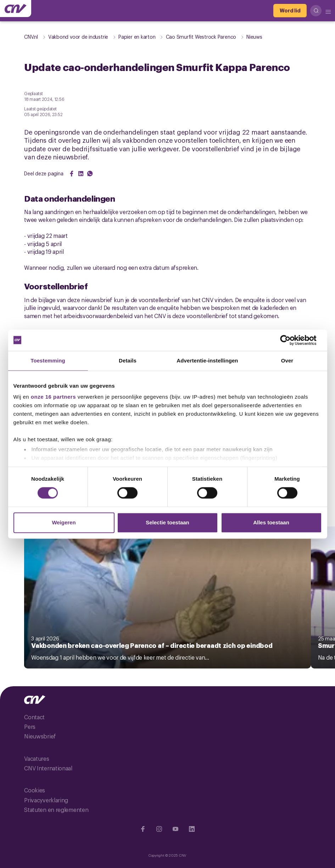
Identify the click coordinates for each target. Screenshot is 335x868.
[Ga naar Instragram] (159, 829)
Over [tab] (287, 361)
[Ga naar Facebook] (143, 829)
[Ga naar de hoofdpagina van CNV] (16, 9)
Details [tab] (128, 361)
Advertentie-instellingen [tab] (207, 361)
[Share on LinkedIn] (81, 174)
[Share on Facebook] (72, 174)
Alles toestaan (271, 522)
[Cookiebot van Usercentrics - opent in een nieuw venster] (291, 340)
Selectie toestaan (167, 522)
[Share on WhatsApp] (90, 174)
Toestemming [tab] (48, 361)
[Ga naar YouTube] (175, 829)
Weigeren (64, 522)
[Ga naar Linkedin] (192, 829)
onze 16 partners (53, 397)
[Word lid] (290, 11)
